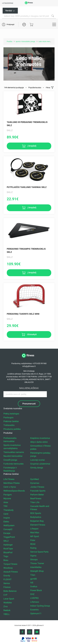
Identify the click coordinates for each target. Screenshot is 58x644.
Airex (6, 502)
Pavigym (8, 495)
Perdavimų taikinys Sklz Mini (23, 314)
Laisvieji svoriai (37, 460)
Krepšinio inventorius (40, 438)
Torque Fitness (10, 564)
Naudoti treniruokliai (13, 456)
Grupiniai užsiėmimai (40, 464)
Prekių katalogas (11, 414)
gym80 (34, 579)
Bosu (6, 560)
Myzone (7, 498)
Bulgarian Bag (37, 521)
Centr (6, 514)
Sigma (33, 556)
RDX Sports (36, 513)
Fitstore (7, 587)
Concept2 (8, 529)
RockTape (8, 549)
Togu (6, 556)
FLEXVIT (7, 579)
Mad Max (35, 533)
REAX (33, 544)
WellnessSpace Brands (14, 491)
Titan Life (35, 502)
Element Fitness (38, 525)
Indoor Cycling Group (40, 606)
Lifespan (34, 529)
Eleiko (6, 522)
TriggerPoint (9, 537)
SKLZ (6, 541)
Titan (33, 575)
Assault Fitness (11, 572)
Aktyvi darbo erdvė (39, 442)
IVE (32, 583)
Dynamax (35, 483)
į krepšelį (32, 146)
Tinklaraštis (9, 425)
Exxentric (35, 610)
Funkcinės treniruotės (13, 464)
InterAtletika (36, 567)
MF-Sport (35, 536)
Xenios (7, 583)
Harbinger (8, 545)
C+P (5, 595)
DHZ (32, 594)
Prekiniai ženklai (11, 421)
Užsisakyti (32, 334)
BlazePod (8, 552)
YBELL (7, 614)
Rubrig (33, 548)
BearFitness (36, 498)
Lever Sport (9, 599)
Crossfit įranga (10, 460)
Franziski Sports (38, 491)
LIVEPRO (34, 598)
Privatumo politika (12, 429)
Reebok (7, 610)
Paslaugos (8, 417)
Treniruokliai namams (14, 452)
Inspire (7, 518)
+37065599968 (8, 3)
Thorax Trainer (37, 563)
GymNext (35, 479)
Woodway (8, 568)
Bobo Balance (10, 591)
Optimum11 (36, 613)
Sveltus (34, 586)
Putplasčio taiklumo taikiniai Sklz (27, 187)
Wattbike (8, 603)
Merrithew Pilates (12, 483)
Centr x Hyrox (10, 487)
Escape (7, 533)
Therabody (8, 510)
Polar (33, 540)
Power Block (36, 590)
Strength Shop (37, 571)
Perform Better (37, 495)
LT (24, 24)
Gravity (7, 576)
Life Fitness (9, 479)
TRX (5, 506)
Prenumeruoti (29, 404)
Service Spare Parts (39, 552)
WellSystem (9, 525)
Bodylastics (36, 517)
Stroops (34, 559)
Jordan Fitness (37, 487)
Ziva (6, 606)
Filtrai (48, 88)
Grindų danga (37, 468)
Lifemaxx (35, 602)
